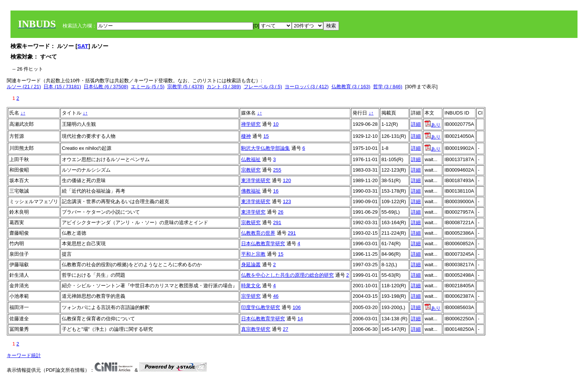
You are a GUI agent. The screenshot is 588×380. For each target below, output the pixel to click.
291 (277, 222)
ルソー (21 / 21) (24, 87)
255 (277, 170)
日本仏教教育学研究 (263, 244)
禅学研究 (251, 124)
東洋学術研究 (256, 180)
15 (266, 136)
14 (300, 319)
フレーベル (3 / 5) (263, 87)
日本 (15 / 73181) (62, 87)
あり (433, 125)
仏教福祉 (251, 159)
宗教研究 (251, 170)
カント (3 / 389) (224, 87)
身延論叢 (251, 265)
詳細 (416, 124)
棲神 (246, 136)
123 (287, 201)
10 (276, 124)
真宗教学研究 (256, 329)
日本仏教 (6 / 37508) (106, 87)
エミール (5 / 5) (148, 87)
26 (280, 212)
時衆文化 (251, 286)
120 (287, 180)
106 (297, 307)
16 (276, 191)
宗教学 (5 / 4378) (186, 87)
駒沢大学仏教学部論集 (265, 148)
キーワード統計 (24, 355)
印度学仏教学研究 (261, 307)
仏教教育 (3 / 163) (351, 87)
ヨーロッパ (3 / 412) (307, 87)
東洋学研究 (253, 212)
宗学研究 (251, 296)
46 (276, 296)
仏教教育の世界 (258, 233)
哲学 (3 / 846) (388, 87)
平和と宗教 (253, 254)
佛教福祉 (251, 191)
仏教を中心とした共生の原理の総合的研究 (287, 275)
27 (285, 329)
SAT (83, 46)
